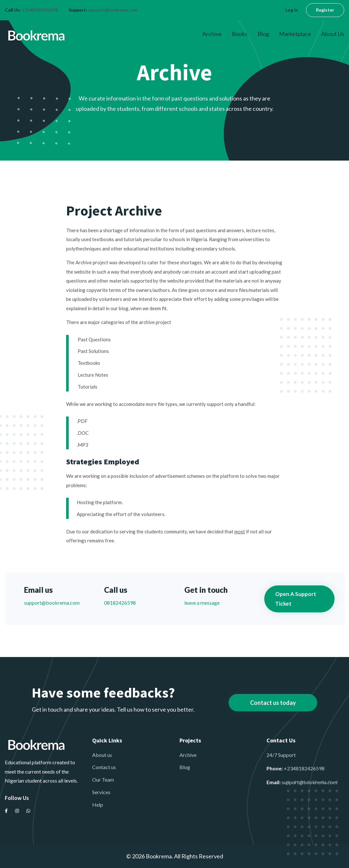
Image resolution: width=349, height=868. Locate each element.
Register (325, 10)
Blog (263, 34)
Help (98, 805)
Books (240, 34)
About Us (333, 34)
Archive (212, 34)
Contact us (104, 767)
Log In (292, 10)
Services (101, 792)
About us (102, 755)
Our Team (103, 780)
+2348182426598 (40, 10)
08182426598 (120, 603)
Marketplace (295, 34)
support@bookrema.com (113, 10)
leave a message (202, 603)
